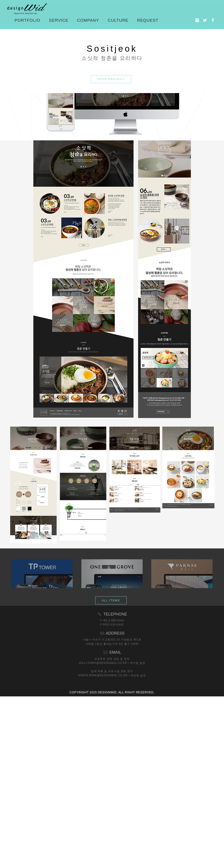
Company (88, 20)
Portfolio (27, 20)
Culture (118, 20)
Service (59, 20)
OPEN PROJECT (111, 190)
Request (148, 20)
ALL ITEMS (111, 751)
